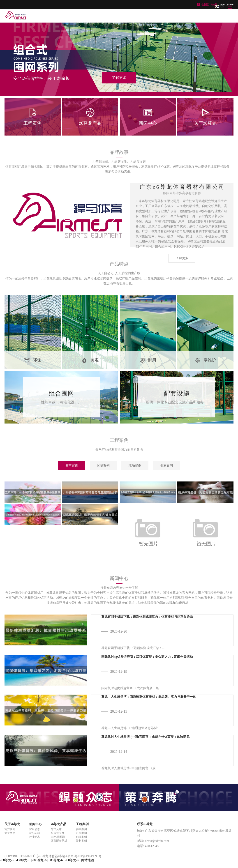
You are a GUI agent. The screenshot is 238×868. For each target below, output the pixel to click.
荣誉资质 (10, 833)
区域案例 (103, 466)
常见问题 (35, 833)
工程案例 (82, 824)
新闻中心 (35, 824)
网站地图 (88, 860)
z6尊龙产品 (59, 824)
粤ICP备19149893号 (88, 856)
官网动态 (35, 829)
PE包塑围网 (58, 837)
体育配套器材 (59, 841)
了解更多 (182, 258)
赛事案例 (72, 466)
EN (222, 7)
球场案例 (135, 466)
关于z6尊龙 (12, 824)
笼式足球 (56, 829)
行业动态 (35, 837)
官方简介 (10, 829)
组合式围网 (58, 833)
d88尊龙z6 (7, 860)
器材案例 (166, 466)
